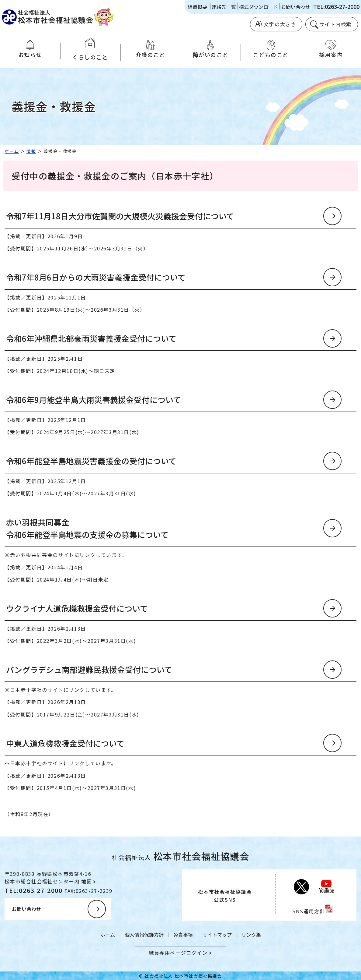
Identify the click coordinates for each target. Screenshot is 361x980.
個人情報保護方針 (144, 935)
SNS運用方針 (309, 911)
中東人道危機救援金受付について (65, 743)
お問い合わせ (296, 7)
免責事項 (183, 935)
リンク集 (251, 935)
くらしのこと (90, 49)
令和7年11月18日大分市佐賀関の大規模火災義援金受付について (120, 216)
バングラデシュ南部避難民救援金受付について (89, 669)
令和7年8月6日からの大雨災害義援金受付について (96, 277)
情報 (31, 151)
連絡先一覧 (224, 7)
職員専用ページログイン (178, 953)
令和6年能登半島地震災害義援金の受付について (91, 461)
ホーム (12, 151)
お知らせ (30, 49)
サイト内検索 (335, 24)
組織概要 (197, 7)
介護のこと (151, 49)
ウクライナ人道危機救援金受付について (77, 608)
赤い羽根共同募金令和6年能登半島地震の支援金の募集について (87, 528)
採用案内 (331, 49)
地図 (87, 881)
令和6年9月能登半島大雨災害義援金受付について (94, 400)
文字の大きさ (280, 24)
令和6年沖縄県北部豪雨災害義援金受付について (91, 338)
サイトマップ (217, 935)
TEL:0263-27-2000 (336, 6)
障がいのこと (211, 49)
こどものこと (271, 49)
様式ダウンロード (259, 7)
